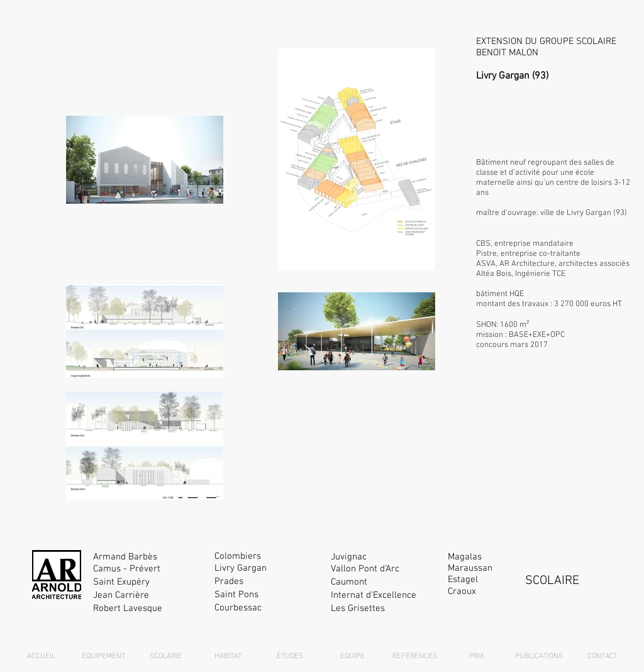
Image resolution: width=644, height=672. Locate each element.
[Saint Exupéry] (147, 582)
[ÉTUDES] (290, 657)
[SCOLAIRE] (165, 657)
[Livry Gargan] (269, 569)
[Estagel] (502, 580)
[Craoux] (502, 592)
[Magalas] (502, 557)
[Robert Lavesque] (147, 609)
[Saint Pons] (269, 595)
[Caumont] (385, 582)
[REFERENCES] (414, 657)
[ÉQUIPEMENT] (103, 657)
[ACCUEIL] (41, 657)
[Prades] (269, 582)
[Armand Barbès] (147, 557)
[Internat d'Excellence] (385, 596)
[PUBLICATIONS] (539, 657)
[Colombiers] (269, 557)
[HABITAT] (228, 657)
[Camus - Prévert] (147, 569)
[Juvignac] (385, 557)
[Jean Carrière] (147, 596)
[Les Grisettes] (385, 609)
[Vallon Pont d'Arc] (385, 569)
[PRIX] (477, 657)
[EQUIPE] (352, 657)
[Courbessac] (269, 608)
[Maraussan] (502, 569)
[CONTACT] (602, 657)
